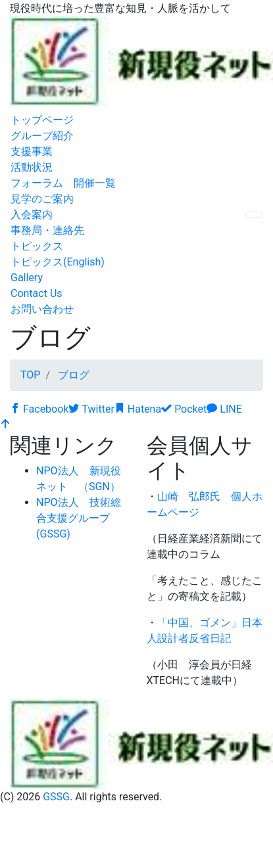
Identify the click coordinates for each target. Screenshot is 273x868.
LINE (224, 409)
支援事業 (32, 151)
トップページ (42, 120)
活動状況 (32, 167)
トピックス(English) (58, 262)
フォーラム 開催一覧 (63, 183)
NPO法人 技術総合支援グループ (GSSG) (79, 518)
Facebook (39, 409)
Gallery (27, 278)
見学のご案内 (42, 199)
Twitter (91, 409)
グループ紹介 (42, 136)
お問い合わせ (42, 309)
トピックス (37, 246)
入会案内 (32, 215)
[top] (5, 425)
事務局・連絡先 (47, 230)
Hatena (138, 409)
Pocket (184, 409)
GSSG (56, 797)
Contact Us (37, 293)
